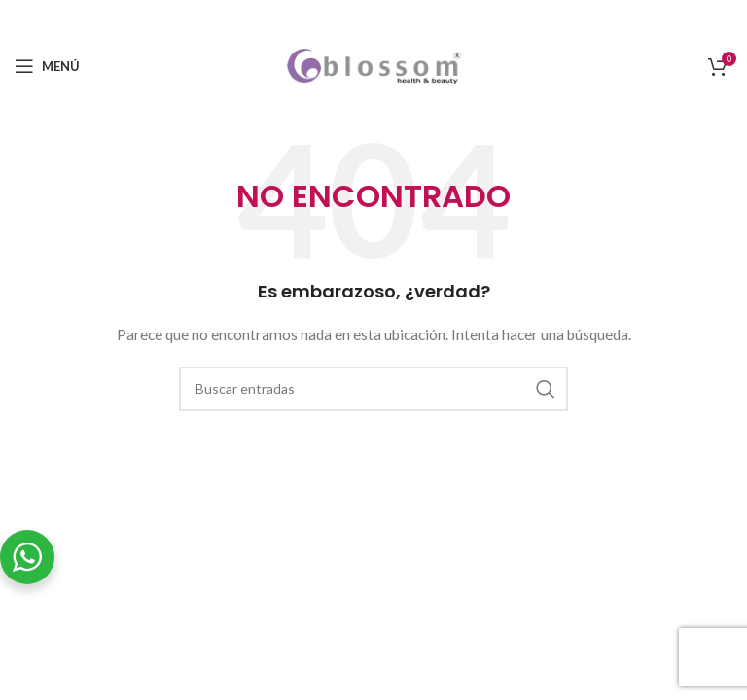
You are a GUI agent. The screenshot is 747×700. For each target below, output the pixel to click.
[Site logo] (374, 65)
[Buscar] (373, 389)
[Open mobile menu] (47, 66)
